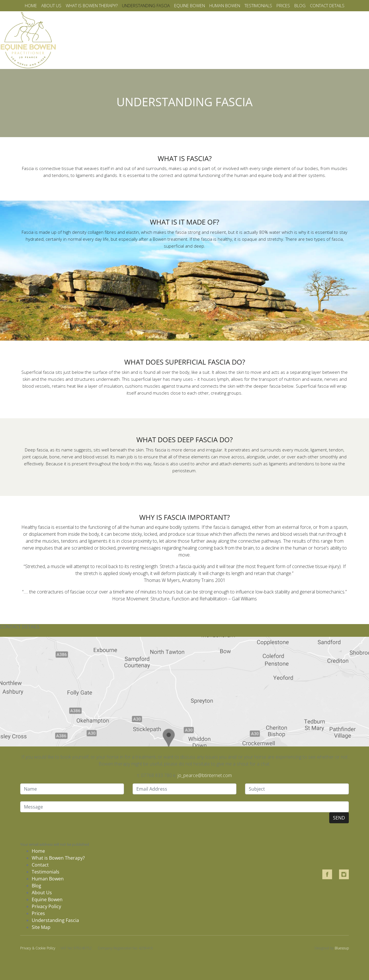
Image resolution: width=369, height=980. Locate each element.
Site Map (41, 927)
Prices (283, 5)
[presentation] (64, 826)
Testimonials (258, 5)
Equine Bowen (190, 5)
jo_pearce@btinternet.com (205, 775)
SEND (339, 818)
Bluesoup (342, 948)
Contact (40, 865)
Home (31, 5)
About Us (42, 893)
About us (51, 5)
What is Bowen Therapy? (58, 858)
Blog (300, 5)
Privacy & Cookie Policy (38, 948)
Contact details (327, 5)
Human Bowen (225, 5)
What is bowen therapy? (92, 5)
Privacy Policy (46, 906)
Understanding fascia (146, 5)
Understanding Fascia (55, 920)
